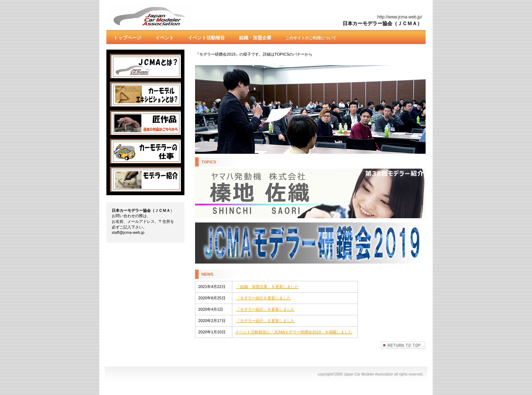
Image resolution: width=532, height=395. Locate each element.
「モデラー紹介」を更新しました (265, 309)
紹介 (145, 179)
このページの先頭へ (403, 345)
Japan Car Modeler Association (181, 16)
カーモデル (145, 94)
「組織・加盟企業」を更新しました (267, 287)
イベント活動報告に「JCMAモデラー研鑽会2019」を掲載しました (294, 332)
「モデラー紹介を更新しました (264, 298)
